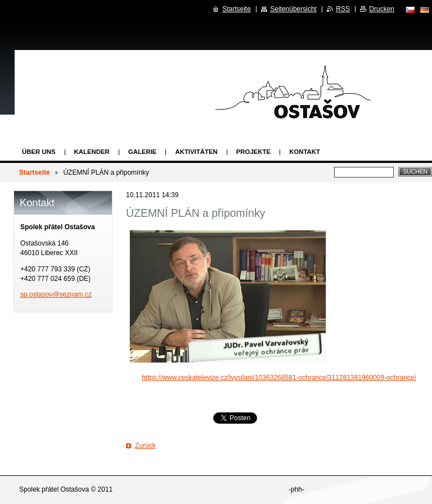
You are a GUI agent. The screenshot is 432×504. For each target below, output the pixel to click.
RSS (343, 9)
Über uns (39, 152)
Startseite (35, 172)
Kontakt (305, 152)
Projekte (253, 152)
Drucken (382, 9)
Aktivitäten (196, 152)
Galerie (143, 152)
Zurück (145, 446)
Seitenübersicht (293, 9)
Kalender (92, 152)
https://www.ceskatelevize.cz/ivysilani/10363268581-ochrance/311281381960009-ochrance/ (279, 378)
